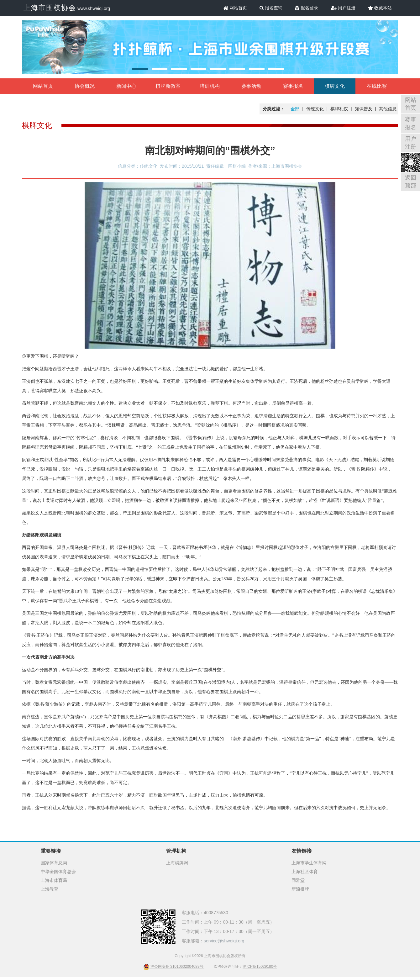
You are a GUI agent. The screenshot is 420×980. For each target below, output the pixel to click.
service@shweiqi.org (224, 941)
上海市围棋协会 (50, 8)
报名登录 (307, 8)
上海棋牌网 (177, 863)
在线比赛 (377, 86)
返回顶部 (411, 182)
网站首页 (235, 8)
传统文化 (315, 109)
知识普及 (364, 109)
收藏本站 (380, 8)
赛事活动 (251, 86)
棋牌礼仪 (339, 109)
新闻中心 (126, 86)
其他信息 (388, 109)
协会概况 (85, 86)
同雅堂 (298, 880)
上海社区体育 (305, 872)
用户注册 (343, 8)
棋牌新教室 (168, 86)
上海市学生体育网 (309, 863)
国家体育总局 (54, 863)
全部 (295, 109)
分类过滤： (274, 109)
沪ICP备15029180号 (260, 967)
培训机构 (210, 86)
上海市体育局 (54, 880)
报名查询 (271, 8)
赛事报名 (293, 86)
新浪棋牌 (300, 889)
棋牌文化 (335, 86)
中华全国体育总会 (58, 872)
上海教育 (50, 889)
